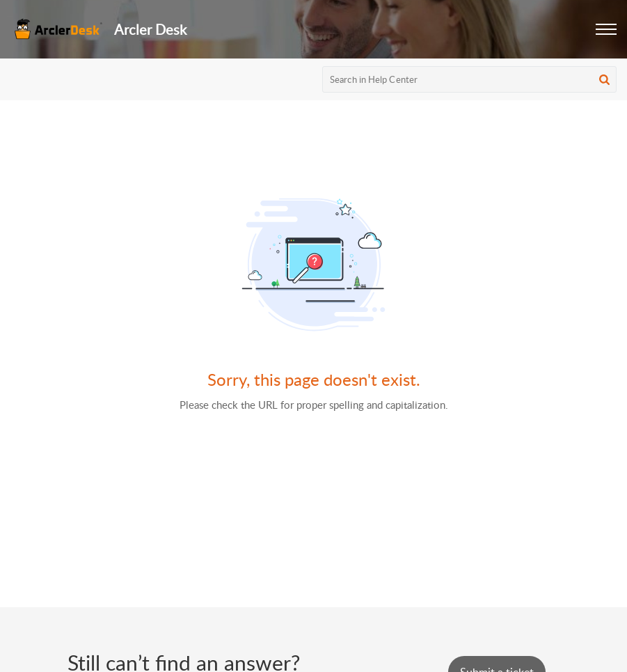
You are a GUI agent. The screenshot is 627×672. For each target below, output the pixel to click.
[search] (469, 79)
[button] (606, 29)
